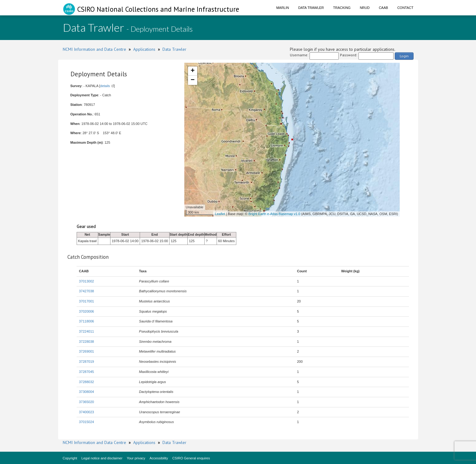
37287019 (87, 362)
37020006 (87, 311)
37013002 (87, 281)
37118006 (87, 321)
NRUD (365, 8)
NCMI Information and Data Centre (94, 49)
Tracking (342, 8)
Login (404, 56)
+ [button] (192, 71)
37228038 (87, 342)
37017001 (87, 301)
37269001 (87, 351)
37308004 (87, 392)
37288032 (87, 382)
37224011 (87, 331)
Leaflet (220, 214)
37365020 (87, 402)
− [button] (192, 80)
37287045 (87, 372)
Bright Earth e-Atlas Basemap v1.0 (274, 214)
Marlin (283, 8)
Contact (405, 8)
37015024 (87, 422)
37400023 (87, 412)
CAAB (383, 8)
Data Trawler (311, 8)
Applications (144, 49)
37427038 (87, 291)
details (105, 86)
